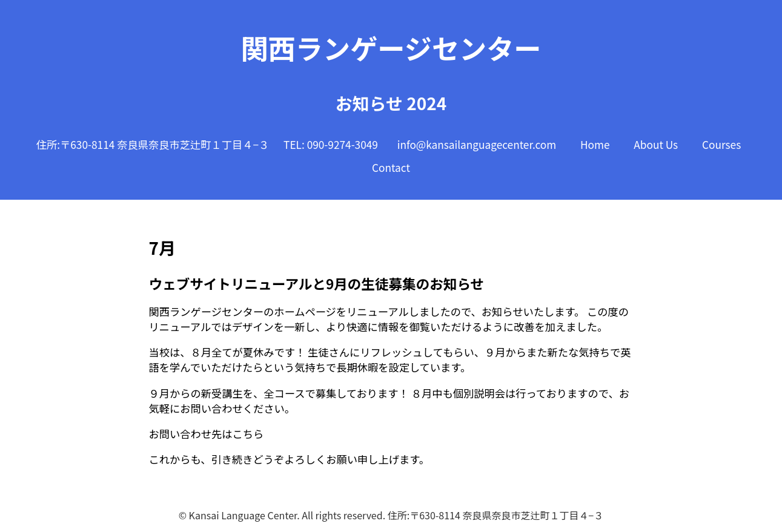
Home (595, 144)
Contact (391, 167)
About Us (656, 144)
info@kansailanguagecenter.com (477, 144)
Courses (721, 144)
